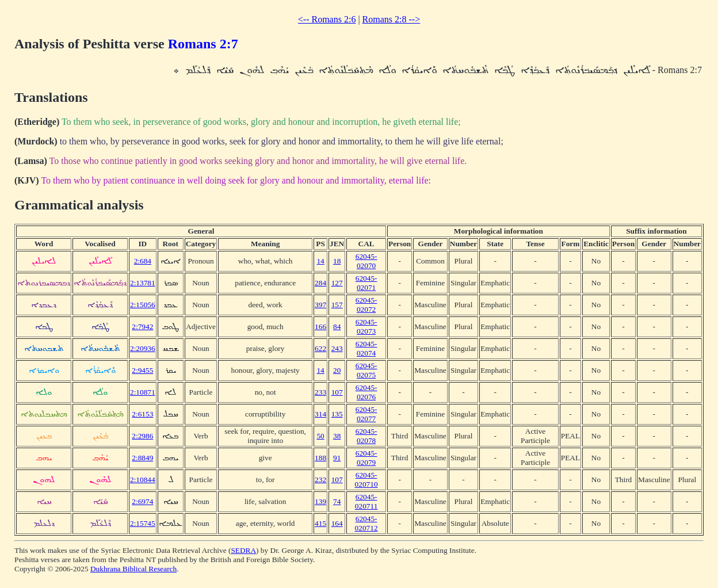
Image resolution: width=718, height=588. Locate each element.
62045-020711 (366, 501)
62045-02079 (366, 458)
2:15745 (143, 523)
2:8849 (142, 458)
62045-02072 (366, 305)
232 (320, 480)
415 (320, 523)
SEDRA (243, 550)
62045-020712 (366, 523)
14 (320, 261)
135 (337, 414)
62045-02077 (366, 414)
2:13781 (143, 283)
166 (320, 327)
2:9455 (142, 370)
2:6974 (142, 501)
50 (320, 436)
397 (320, 305)
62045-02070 (366, 261)
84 (337, 327)
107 (337, 392)
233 (320, 392)
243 (337, 348)
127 (337, 283)
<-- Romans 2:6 (327, 19)
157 (337, 305)
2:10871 (143, 392)
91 (337, 458)
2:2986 (142, 436)
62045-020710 (366, 480)
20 (337, 370)
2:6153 (142, 414)
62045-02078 (366, 436)
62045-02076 (366, 392)
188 (320, 458)
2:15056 (143, 305)
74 (337, 501)
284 (320, 283)
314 (320, 414)
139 (320, 501)
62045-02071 (366, 283)
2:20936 (143, 348)
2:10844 (143, 480)
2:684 (143, 261)
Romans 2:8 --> (392, 19)
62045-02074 (366, 348)
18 (337, 261)
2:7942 (142, 327)
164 (337, 523)
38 (337, 436)
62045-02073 (366, 327)
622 (320, 348)
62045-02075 (366, 370)
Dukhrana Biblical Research (133, 569)
